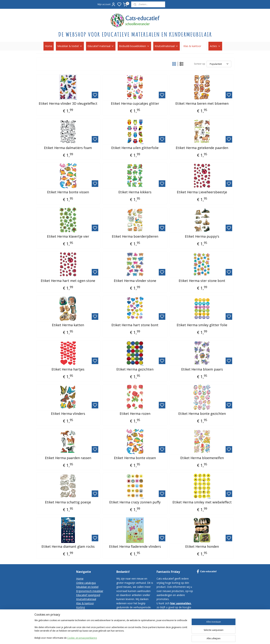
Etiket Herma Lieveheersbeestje (202, 192)
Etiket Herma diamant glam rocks (68, 547)
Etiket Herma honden (202, 547)
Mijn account (107, 4)
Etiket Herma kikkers (135, 192)
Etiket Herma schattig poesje (68, 502)
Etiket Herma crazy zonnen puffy (135, 502)
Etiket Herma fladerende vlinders (135, 547)
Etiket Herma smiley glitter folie (202, 325)
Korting (80, 607)
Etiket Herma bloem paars (202, 369)
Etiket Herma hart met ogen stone (68, 281)
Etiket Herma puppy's (202, 237)
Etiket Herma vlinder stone (135, 281)
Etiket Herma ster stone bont (202, 281)
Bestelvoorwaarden (88, 616)
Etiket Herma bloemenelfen (202, 458)
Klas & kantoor (194, 46)
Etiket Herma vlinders (68, 414)
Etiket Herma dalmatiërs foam (68, 148)
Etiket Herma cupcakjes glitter (135, 104)
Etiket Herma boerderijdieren (135, 237)
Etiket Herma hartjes (68, 369)
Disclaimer (82, 624)
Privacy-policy (84, 620)
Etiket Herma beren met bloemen (202, 104)
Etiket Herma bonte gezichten (202, 414)
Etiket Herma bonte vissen (68, 192)
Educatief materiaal (101, 46)
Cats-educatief (207, 572)
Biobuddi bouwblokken (134, 46)
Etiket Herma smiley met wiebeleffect (202, 502)
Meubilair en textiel (87, 587)
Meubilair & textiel (70, 46)
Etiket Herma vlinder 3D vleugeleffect (68, 104)
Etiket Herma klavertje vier (68, 237)
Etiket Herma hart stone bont (135, 325)
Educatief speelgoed (88, 595)
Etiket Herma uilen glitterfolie (135, 148)
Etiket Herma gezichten (135, 369)
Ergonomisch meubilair (90, 591)
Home (49, 46)
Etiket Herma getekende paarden (202, 148)
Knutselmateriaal (167, 46)
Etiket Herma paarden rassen (68, 458)
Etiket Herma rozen (135, 414)
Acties (215, 46)
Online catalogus (86, 583)
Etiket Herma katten (68, 325)
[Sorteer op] (219, 64)
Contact (81, 612)
